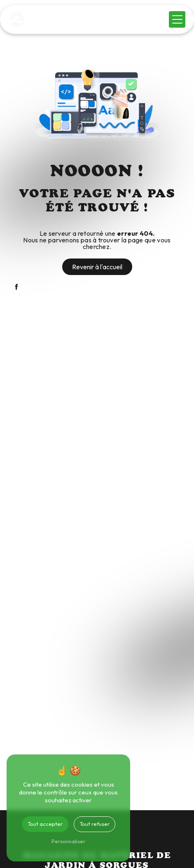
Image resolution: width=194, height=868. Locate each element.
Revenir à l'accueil (97, 267)
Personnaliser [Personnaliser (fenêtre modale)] (68, 841)
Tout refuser (95, 824)
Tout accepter (45, 824)
